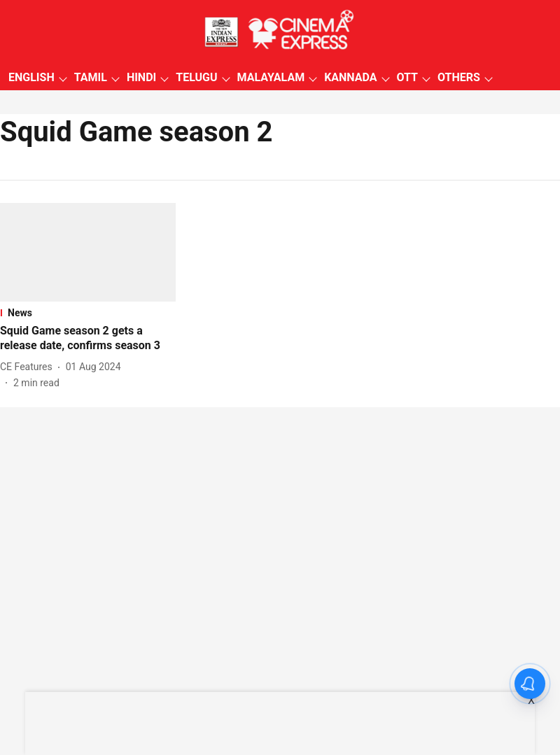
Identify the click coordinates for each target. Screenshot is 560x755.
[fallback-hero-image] (88, 252)
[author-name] (29, 367)
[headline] (88, 339)
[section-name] (88, 313)
